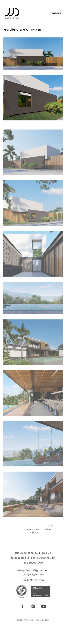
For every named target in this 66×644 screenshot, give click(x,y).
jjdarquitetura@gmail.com (33, 576)
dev (42, 626)
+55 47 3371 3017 (33, 581)
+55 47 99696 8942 (33, 586)
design (25, 626)
